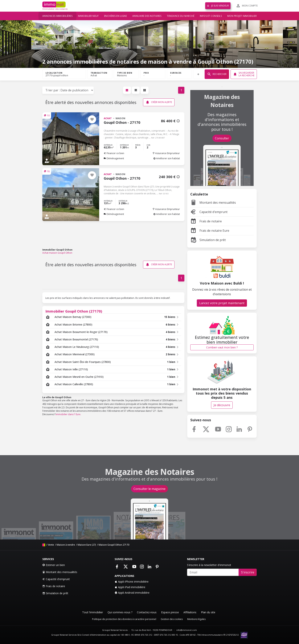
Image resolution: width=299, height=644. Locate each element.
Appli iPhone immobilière (132, 582)
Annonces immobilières (57, 16)
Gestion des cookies (172, 619)
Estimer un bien (54, 565)
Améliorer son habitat (167, 158)
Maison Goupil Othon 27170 (114, 545)
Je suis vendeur (218, 6)
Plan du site (208, 612)
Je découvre (222, 405)
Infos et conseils (211, 16)
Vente (51, 545)
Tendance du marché (181, 16)
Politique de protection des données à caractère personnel (124, 619)
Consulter (222, 138)
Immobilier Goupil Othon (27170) (74, 311)
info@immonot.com (187, 630)
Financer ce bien (114, 153)
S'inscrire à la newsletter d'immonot (209, 565)
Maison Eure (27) (87, 545)
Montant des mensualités (213, 203)
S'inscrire (248, 572)
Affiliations (190, 612)
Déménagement (114, 158)
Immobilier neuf (88, 16)
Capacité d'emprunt (209, 212)
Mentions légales (196, 619)
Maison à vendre (66, 545)
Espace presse (170, 612)
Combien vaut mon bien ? (222, 347)
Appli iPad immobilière (130, 587)
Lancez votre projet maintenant (222, 303)
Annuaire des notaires (147, 16)
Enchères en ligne (116, 16)
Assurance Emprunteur (166, 153)
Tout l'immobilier (93, 612)
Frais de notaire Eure (210, 231)
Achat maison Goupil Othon (57, 253)
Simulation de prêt (208, 240)
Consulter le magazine (149, 489)
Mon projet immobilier (242, 16)
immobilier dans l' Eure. (68, 414)
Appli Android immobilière (132, 593)
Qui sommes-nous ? (120, 612)
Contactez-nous (147, 612)
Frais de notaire (206, 221)
